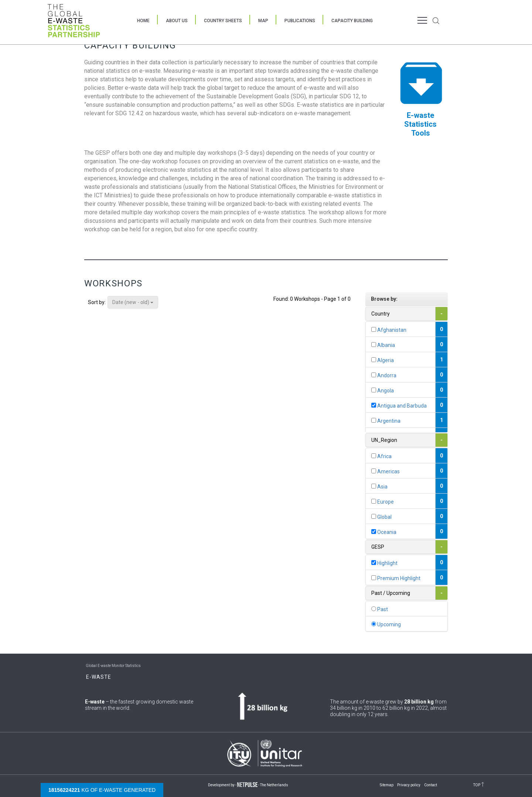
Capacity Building (352, 21)
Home (143, 21)
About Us (177, 21)
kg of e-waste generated (102, 790)
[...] (374, 329)
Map (263, 21)
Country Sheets (223, 21)
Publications (300, 21)
